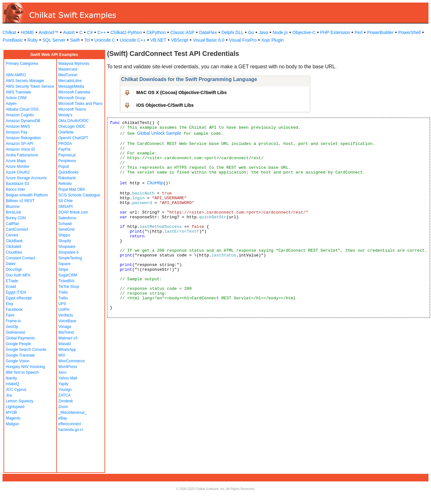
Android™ (49, 32)
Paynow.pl (67, 155)
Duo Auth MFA (18, 275)
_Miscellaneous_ (73, 412)
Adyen (11, 104)
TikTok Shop (69, 287)
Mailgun (12, 424)
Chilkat (9, 32)
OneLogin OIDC (72, 126)
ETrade (12, 281)
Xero (62, 372)
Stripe (63, 269)
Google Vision (18, 361)
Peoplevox (67, 161)
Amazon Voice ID (20, 149)
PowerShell (410, 32)
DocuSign (14, 269)
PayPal (64, 149)
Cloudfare (14, 252)
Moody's (65, 115)
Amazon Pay (17, 132)
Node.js (280, 32)
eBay (63, 418)
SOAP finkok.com (73, 212)
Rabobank (67, 178)
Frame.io (13, 321)
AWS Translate (18, 92)
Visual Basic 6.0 (209, 40)
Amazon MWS (18, 126)
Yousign (65, 390)
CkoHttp (155, 183)
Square (65, 264)
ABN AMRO (16, 75)
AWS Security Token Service (30, 86)
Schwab (65, 224)
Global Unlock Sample (159, 133)
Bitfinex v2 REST (20, 201)
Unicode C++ (133, 40)
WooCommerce (72, 361)
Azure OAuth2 (18, 172)
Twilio (63, 298)
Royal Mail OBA (72, 189)
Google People (18, 344)
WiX (62, 355)
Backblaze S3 (17, 184)
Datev (11, 264)
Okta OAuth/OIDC (74, 121)
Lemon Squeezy (20, 401)
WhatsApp (67, 350)
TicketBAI (67, 281)
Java (263, 32)
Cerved (12, 235)
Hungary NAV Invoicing (25, 367)
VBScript (179, 40)
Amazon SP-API (20, 144)
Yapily (64, 384)
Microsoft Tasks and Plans (81, 104)
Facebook (14, 310)
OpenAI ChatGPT (73, 138)
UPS (62, 304)
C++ (102, 32)
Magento (13, 418)
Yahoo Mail (68, 378)
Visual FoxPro (243, 40)
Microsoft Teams (72, 109)
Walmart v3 (68, 338)
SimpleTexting (70, 258)
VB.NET (158, 40)
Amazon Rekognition (23, 138)
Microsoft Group (72, 98)
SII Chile (66, 201)
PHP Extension (335, 32)
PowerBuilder (380, 32)
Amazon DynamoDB (23, 121)
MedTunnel (68, 75)
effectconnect (70, 424)
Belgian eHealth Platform (27, 195)
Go (251, 32)
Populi (64, 167)
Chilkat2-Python (126, 32)
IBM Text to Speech (22, 372)
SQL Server (54, 40)
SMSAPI (66, 207)
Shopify (65, 241)
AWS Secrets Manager (25, 81)
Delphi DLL (232, 32)
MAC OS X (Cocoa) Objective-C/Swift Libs (182, 92)
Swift (75, 40)
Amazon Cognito (20, 115)
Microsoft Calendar (74, 92)
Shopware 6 (69, 252)
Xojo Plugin (273, 40)
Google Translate (20, 355)
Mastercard (68, 69)
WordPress (68, 367)
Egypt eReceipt (19, 298)
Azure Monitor (18, 167)
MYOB (11, 412)
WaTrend (66, 332)
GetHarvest (15, 332)
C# (90, 32)
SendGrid (67, 229)
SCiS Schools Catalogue (79, 195)
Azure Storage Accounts (26, 178)
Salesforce (67, 218)
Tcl (87, 40)
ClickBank (14, 241)
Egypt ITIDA (16, 292)
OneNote (66, 132)
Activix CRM (16, 98)
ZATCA (64, 395)
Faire (10, 315)
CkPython (156, 32)
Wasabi (65, 344)
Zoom (63, 407)
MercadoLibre (70, 81)
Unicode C (105, 40)
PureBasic (13, 40)
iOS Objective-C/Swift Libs (165, 105)
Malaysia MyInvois (74, 64)
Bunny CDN (16, 218)
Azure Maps (16, 161)
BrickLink (13, 212)
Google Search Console (26, 350)
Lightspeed (15, 407)
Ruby (33, 40)
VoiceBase (67, 321)
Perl (359, 32)
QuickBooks (69, 172)
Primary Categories (22, 64)
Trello (63, 292)
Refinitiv (65, 184)
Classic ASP (182, 32)
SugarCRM (68, 275)
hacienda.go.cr (71, 430)
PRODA (65, 144)
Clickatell (13, 247)
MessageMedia (71, 86)
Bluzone (13, 207)
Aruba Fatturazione (22, 155)
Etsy (9, 304)
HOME (27, 32)
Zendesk (66, 401)
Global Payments (20, 338)
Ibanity (11, 378)
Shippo (64, 235)
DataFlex (208, 32)
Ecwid (11, 287)
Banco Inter (15, 189)
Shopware (67, 247)
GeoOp (12, 327)
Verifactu (66, 315)
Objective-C (304, 32)
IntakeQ (12, 384)
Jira (9, 395)
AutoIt (69, 32)
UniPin (64, 310)
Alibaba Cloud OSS (22, 109)
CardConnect (17, 229)
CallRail (12, 224)
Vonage (65, 327)
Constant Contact (20, 258)
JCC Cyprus (16, 390)
